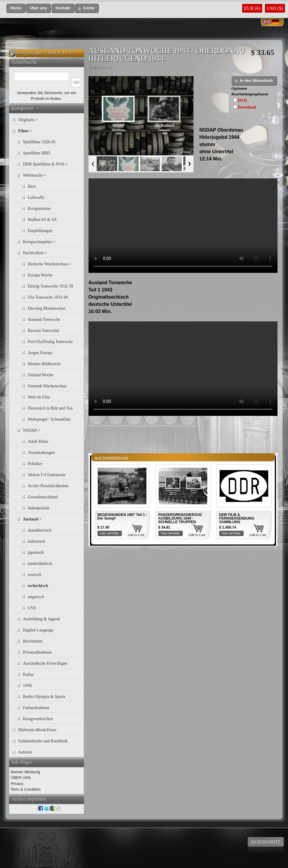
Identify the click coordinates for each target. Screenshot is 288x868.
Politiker (35, 464)
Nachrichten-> (35, 253)
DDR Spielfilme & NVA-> (46, 164)
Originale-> (28, 120)
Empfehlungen (40, 231)
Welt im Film (39, 397)
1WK (28, 686)
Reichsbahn (33, 641)
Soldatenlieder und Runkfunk (43, 741)
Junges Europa (40, 353)
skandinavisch (40, 530)
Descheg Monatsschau (47, 308)
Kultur (29, 674)
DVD (242, 101)
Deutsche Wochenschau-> (50, 264)
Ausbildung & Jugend (42, 619)
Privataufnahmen (37, 652)
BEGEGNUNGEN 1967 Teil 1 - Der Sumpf (122, 517)
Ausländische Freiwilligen (45, 663)
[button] (16, 8)
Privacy (17, 784)
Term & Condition (26, 789)
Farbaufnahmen (36, 708)
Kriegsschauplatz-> (39, 242)
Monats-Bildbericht (44, 364)
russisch (35, 575)
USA (32, 608)
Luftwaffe (36, 197)
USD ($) (275, 8)
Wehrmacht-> (35, 175)
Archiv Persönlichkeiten (48, 486)
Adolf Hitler (38, 441)
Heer (32, 186)
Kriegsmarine (39, 209)
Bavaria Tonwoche (44, 331)
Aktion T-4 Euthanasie (47, 475)
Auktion (25, 752)
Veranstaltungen (41, 453)
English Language (38, 630)
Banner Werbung (25, 772)
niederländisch (40, 564)
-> (25, 131)
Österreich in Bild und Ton (50, 408)
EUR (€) (252, 8)
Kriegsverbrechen (38, 719)
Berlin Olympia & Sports (44, 697)
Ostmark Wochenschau (47, 386)
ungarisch (36, 597)
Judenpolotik (39, 508)
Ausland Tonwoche (44, 319)
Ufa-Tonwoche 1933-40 (48, 297)
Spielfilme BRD (37, 153)
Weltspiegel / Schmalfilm (49, 419)
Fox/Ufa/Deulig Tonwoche (50, 342)
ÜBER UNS (21, 778)
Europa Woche (40, 275)
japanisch (36, 552)
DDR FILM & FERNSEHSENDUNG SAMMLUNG (237, 518)
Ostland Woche (41, 375)
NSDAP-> (32, 430)
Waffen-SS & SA (42, 220)
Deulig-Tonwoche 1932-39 (51, 286)
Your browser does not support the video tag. (183, 226)
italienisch (37, 541)
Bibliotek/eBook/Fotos (37, 730)
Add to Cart (136, 535)
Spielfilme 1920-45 (39, 142)
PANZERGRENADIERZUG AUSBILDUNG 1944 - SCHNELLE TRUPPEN (180, 518)
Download (247, 107)
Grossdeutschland (43, 497)
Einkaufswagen (30, 53)
